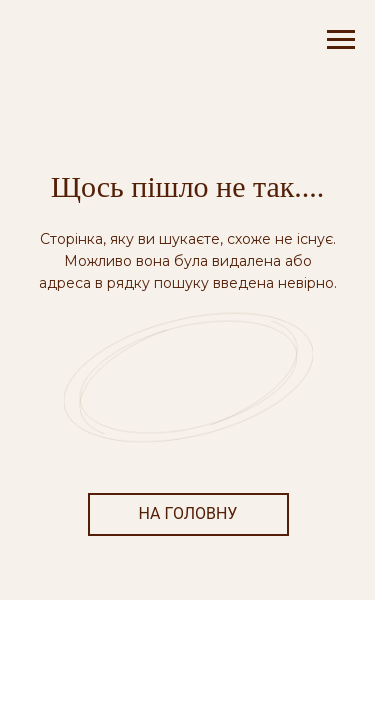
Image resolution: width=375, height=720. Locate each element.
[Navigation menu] (341, 40)
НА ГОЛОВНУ (188, 513)
